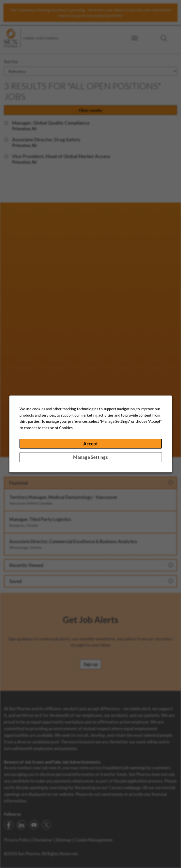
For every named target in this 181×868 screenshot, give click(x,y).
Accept (90, 445)
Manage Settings (90, 459)
